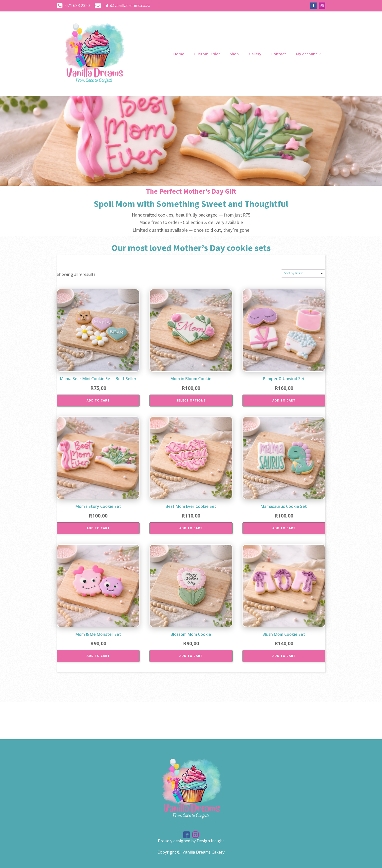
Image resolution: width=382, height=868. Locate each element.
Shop (234, 54)
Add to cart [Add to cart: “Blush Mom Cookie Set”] (284, 656)
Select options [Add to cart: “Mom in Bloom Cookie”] (191, 400)
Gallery (255, 54)
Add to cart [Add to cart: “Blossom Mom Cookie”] (191, 656)
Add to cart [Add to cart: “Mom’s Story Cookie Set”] (98, 528)
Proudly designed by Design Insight (191, 841)
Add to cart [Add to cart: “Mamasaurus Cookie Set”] (284, 528)
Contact (279, 54)
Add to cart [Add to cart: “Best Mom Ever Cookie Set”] (191, 528)
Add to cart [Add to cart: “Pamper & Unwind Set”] (284, 400)
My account (307, 54)
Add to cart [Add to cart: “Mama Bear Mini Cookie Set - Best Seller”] (98, 400)
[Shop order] (303, 273)
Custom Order (207, 54)
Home (179, 54)
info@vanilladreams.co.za (127, 5)
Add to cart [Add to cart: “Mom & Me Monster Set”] (98, 656)
